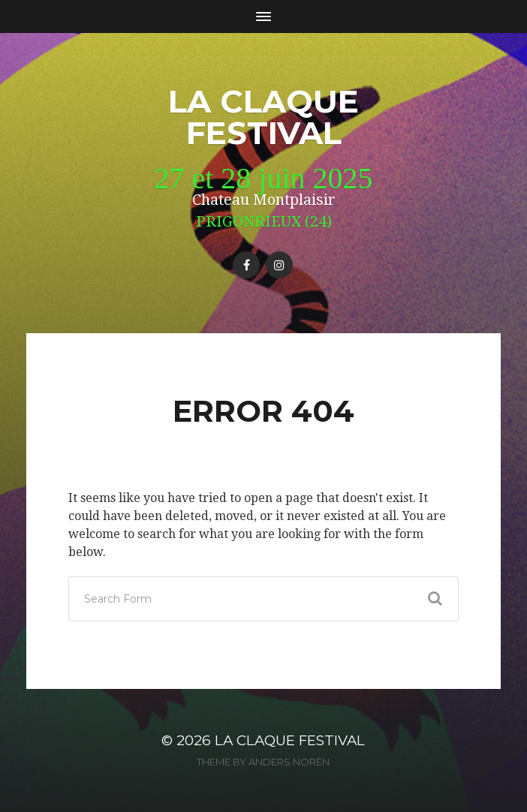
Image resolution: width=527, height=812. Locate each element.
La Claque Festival (263, 117)
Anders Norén (289, 762)
